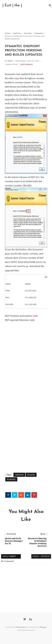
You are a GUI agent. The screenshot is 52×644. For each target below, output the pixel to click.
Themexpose (21, 627)
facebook (45, 556)
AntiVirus (17, 33)
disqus (35, 556)
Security (28, 33)
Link (35, 316)
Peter (10, 61)
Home (8, 33)
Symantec (39, 33)
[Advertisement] (26, 395)
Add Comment (26, 64)
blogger (26, 556)
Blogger (43, 627)
